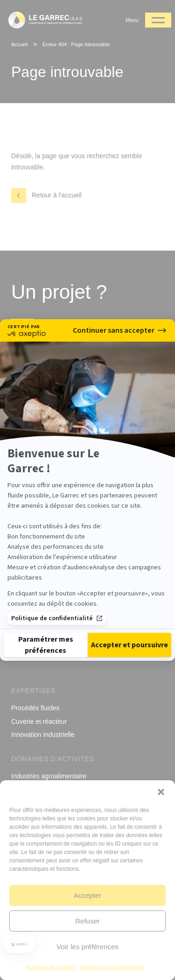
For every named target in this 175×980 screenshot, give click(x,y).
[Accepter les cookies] (129, 651)
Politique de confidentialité (57, 613)
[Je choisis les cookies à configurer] (45, 651)
